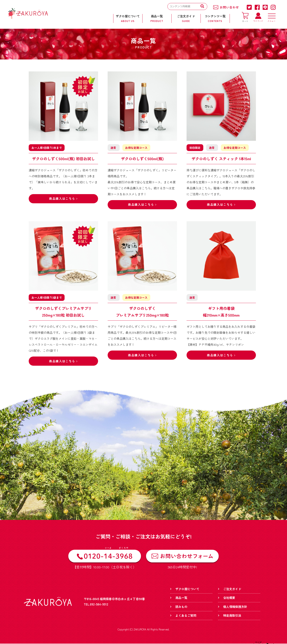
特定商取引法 (232, 616)
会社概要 (229, 598)
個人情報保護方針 (235, 607)
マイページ (258, 20)
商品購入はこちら (63, 199)
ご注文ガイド (232, 589)
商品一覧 (181, 598)
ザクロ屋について (187, 589)
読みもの (181, 607)
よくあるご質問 (186, 616)
